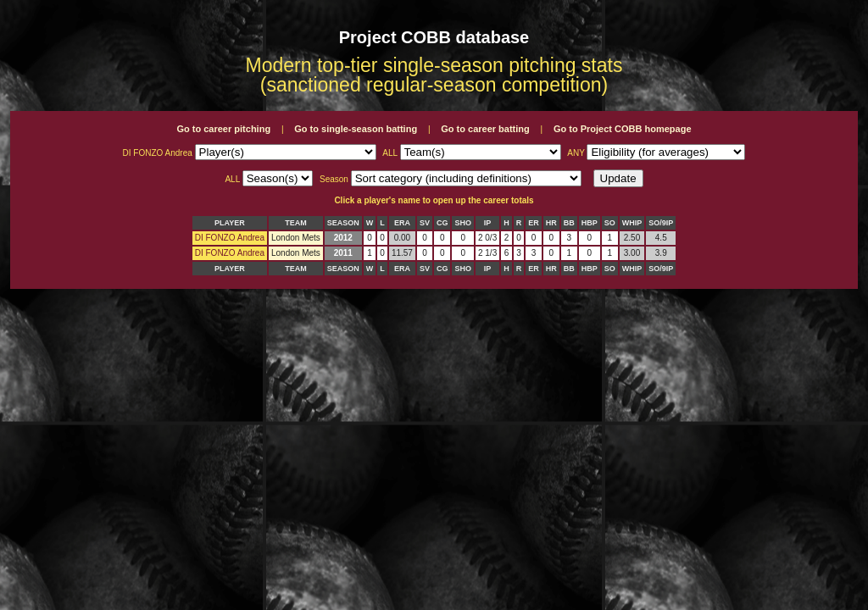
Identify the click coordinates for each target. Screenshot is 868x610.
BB (569, 223)
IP (488, 223)
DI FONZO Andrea (230, 238)
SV (425, 223)
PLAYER (230, 223)
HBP (590, 223)
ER (534, 223)
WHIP (632, 223)
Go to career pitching (223, 129)
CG (442, 223)
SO (610, 223)
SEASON (343, 223)
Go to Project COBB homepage (623, 129)
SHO (463, 223)
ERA (402, 223)
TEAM (296, 223)
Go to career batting (485, 129)
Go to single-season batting (356, 129)
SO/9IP (661, 223)
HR (551, 223)
